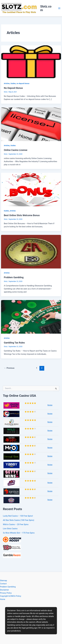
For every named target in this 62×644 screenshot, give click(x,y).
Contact (3, 584)
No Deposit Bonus (13, 88)
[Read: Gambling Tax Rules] (31, 317)
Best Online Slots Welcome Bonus (22, 215)
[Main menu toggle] (59, 8)
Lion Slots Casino (10, 529)
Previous (9, 368)
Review (50, 405)
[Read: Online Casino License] (31, 124)
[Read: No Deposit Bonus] (31, 62)
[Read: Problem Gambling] (31, 251)
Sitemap (4, 581)
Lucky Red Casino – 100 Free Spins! (18, 516)
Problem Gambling (14, 277)
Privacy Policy (6, 593)
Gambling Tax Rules (14, 343)
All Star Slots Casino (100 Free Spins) (18, 520)
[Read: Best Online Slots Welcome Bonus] (31, 189)
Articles (7, 83)
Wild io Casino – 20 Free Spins (16, 524)
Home (3, 599)
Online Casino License (16, 150)
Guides (13, 83)
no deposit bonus (23, 83)
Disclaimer (4, 590)
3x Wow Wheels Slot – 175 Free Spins (19, 533)
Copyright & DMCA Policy (11, 596)
